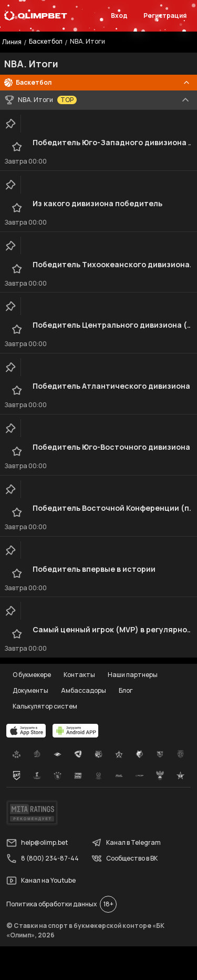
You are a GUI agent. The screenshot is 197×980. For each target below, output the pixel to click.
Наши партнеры (133, 675)
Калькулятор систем (45, 706)
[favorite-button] (17, 147)
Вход (119, 16)
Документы (30, 690)
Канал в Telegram (126, 843)
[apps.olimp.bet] (26, 731)
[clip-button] (11, 124)
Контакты (79, 675)
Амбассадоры (84, 690)
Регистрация (165, 16)
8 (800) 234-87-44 (43, 858)
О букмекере (32, 675)
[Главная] (36, 16)
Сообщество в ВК (125, 858)
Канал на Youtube (41, 881)
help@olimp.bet (37, 843)
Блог (126, 690)
